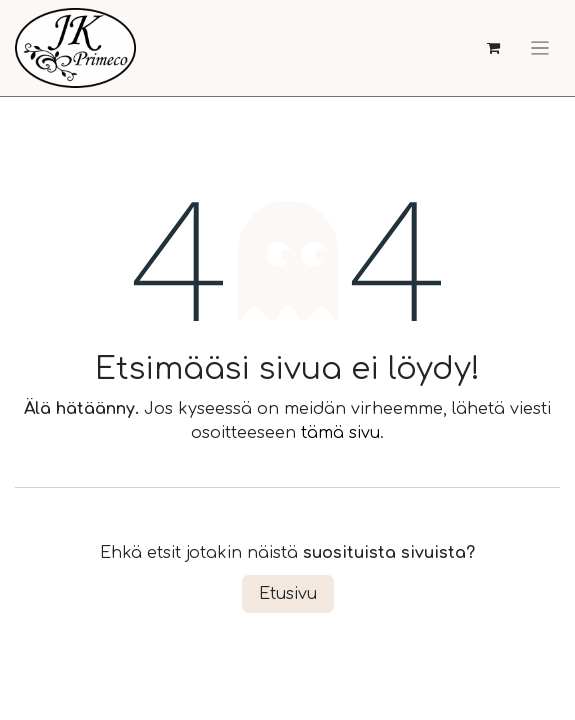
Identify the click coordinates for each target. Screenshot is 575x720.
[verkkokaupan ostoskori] (493, 48)
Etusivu (288, 594)
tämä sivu (340, 433)
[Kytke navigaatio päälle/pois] (540, 48)
